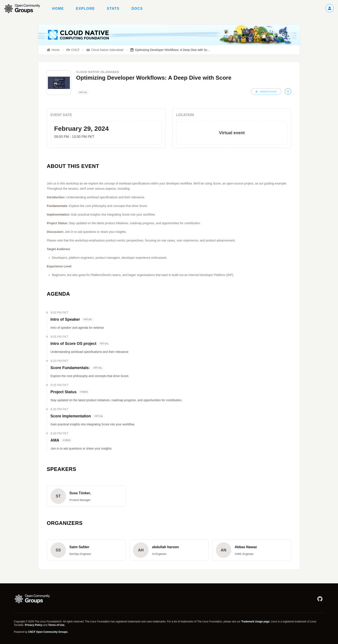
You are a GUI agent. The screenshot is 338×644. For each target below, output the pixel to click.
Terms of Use (56, 625)
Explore (85, 9)
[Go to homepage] (24, 9)
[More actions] (288, 92)
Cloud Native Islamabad (98, 72)
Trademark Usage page (255, 622)
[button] (86, 496)
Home (58, 9)
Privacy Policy (34, 625)
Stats (113, 9)
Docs (137, 9)
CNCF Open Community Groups (48, 632)
